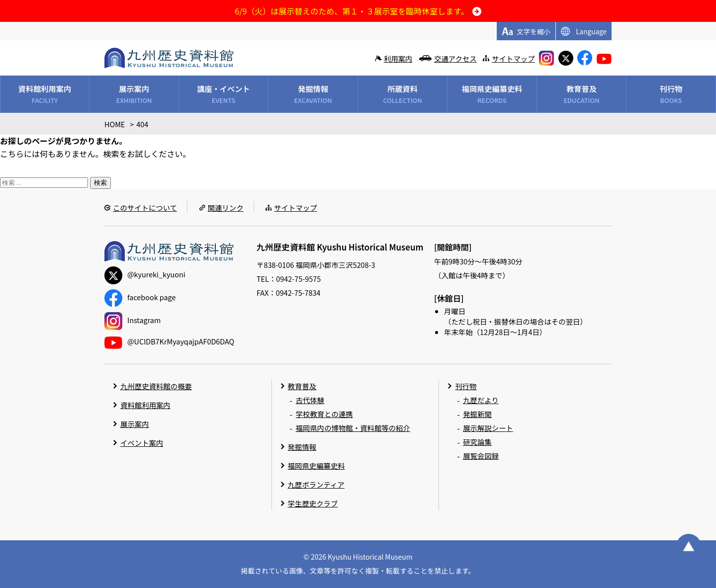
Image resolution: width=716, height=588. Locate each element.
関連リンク (226, 208)
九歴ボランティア (316, 484)
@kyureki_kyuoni (145, 274)
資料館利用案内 (145, 405)
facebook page (140, 297)
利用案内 (398, 58)
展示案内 (135, 424)
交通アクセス (455, 58)
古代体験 (310, 400)
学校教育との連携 (324, 414)
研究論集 (477, 442)
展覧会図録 (481, 456)
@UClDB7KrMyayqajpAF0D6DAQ (169, 341)
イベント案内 (142, 443)
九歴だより (481, 400)
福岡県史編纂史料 (316, 465)
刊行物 (466, 386)
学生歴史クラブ (313, 503)
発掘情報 (302, 447)
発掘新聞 (477, 414)
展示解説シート (488, 428)
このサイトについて (145, 208)
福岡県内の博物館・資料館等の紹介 (353, 428)
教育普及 (302, 386)
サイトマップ (513, 58)
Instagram (133, 320)
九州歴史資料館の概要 (156, 386)
